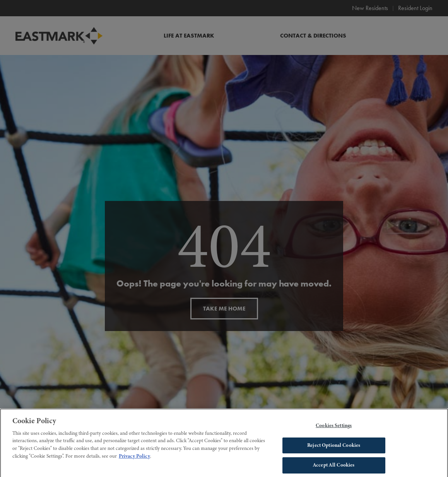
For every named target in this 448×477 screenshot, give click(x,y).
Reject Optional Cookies (334, 448)
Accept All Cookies (334, 467)
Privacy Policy (134, 458)
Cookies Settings (334, 428)
